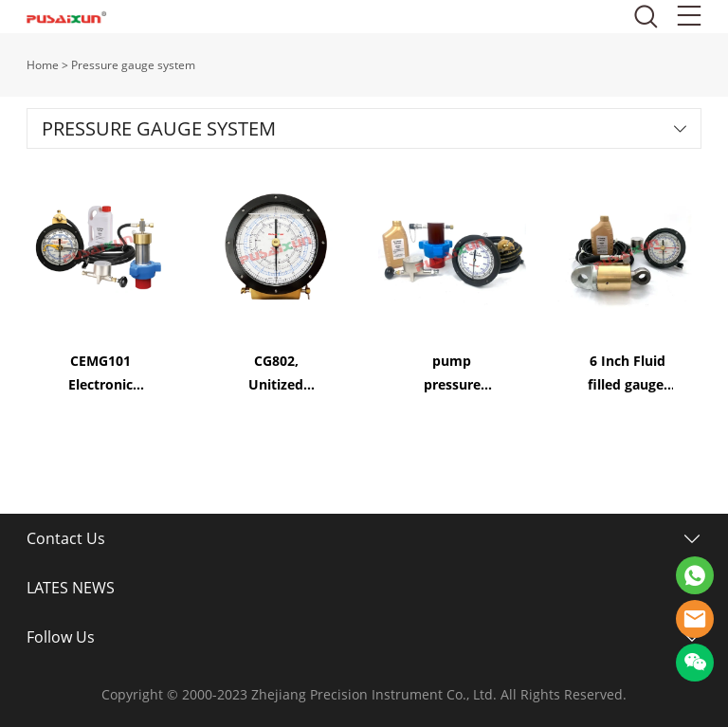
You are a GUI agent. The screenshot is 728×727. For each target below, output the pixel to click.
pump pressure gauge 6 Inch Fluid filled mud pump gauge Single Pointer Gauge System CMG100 (452, 374)
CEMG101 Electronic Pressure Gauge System (100, 374)
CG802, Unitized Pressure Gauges (276, 374)
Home (43, 65)
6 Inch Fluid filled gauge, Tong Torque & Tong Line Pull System (628, 374)
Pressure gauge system (133, 65)
